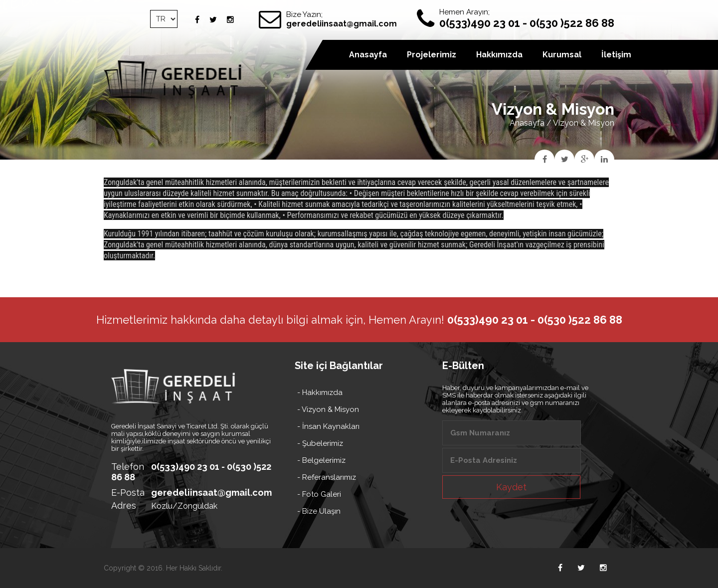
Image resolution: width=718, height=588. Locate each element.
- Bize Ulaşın (319, 511)
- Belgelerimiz (321, 460)
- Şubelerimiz (320, 443)
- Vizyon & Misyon (328, 409)
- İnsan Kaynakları (328, 426)
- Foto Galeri (319, 494)
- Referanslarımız (327, 477)
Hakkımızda (499, 55)
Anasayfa (527, 123)
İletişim (616, 55)
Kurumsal (562, 55)
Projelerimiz (432, 55)
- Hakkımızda (320, 392)
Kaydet (511, 487)
